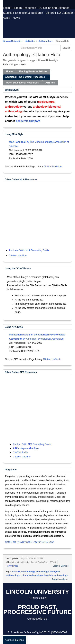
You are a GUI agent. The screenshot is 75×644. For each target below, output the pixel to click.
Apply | (8, 18)
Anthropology (45, 41)
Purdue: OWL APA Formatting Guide (32, 444)
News (16, 18)
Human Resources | (25, 8)
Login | (8, 8)
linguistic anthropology (56, 575)
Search (66, 48)
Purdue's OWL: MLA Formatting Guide (29, 250)
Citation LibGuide (52, 167)
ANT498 (16, 572)
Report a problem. (60, 579)
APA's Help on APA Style (26, 448)
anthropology (28, 572)
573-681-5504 (60, 632)
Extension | (30, 13)
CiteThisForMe (21, 453)
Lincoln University (12, 41)
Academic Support (28, 121)
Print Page (12, 566)
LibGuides (30, 41)
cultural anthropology (32, 575)
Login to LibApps (61, 566)
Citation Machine (18, 256)
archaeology (42, 572)
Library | (51, 13)
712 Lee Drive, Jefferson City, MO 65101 (29, 632)
